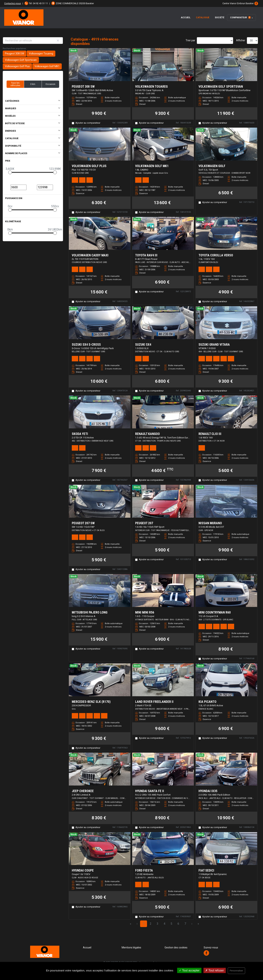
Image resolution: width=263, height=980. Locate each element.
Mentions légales (131, 947)
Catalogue (203, 18)
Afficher (241, 40)
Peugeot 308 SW (15, 54)
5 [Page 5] (171, 924)
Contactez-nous (13, 3)
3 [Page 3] (158, 924)
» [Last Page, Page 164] (198, 924)
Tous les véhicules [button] (15, 84)
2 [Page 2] (151, 924)
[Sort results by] (215, 41)
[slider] (10, 172)
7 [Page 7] (185, 924)
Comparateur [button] (240, 18)
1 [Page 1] (144, 924)
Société (220, 18)
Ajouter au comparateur (88, 123)
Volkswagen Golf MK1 (47, 66)
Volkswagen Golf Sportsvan (21, 60)
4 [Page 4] (164, 924)
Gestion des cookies (176, 947)
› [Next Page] (192, 924)
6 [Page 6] (178, 924)
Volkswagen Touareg (41, 54)
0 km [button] (33, 84)
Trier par (190, 40)
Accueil (186, 18)
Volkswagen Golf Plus (17, 66)
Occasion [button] (50, 84)
